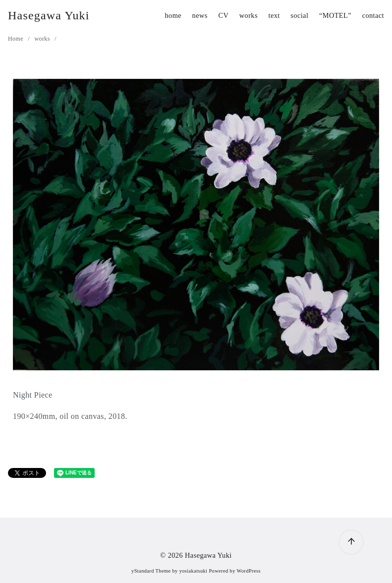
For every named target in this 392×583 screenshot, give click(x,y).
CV (223, 15)
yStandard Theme (151, 571)
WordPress (249, 571)
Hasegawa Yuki (49, 15)
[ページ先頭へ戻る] (351, 542)
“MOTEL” (335, 15)
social (299, 15)
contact (373, 15)
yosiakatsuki (194, 571)
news (200, 15)
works (249, 15)
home (173, 15)
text (274, 15)
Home (16, 39)
